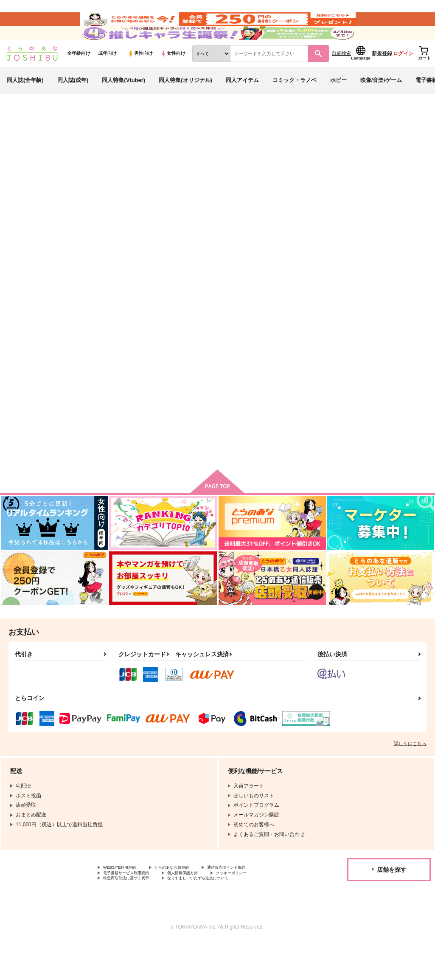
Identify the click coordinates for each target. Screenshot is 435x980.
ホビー (338, 103)
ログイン (403, 77)
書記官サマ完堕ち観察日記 (244, 181)
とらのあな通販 (22, 141)
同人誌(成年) (73, 103)
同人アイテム (242, 103)
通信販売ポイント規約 (254, 901)
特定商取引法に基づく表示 (134, 915)
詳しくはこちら (410, 776)
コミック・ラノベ (295, 103)
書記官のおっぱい (305, 181)
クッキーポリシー (262, 908)
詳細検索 (342, 77)
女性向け (173, 77)
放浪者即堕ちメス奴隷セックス (386, 181)
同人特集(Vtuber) (123, 103)
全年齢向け (79, 77)
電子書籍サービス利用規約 (134, 908)
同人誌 (56, 141)
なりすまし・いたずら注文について (223, 915)
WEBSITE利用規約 (125, 901)
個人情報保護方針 (203, 908)
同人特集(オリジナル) (185, 103)
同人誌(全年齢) (25, 103)
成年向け (107, 77)
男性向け (140, 77)
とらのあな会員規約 (188, 901)
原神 (77, 164)
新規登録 (382, 77)
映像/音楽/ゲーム (381, 103)
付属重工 (18, 189)
